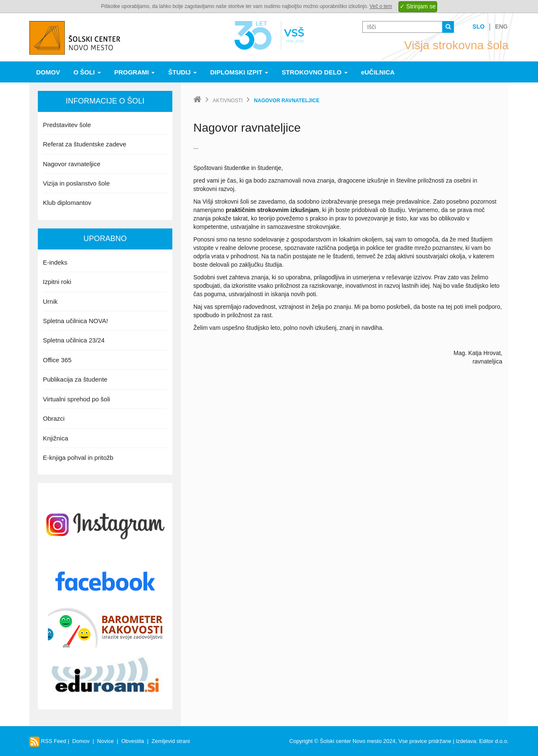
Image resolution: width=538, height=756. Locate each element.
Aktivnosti (228, 101)
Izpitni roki (57, 282)
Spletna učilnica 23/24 (74, 340)
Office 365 (57, 360)
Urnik (50, 301)
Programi (135, 72)
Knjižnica (55, 438)
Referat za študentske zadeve (84, 144)
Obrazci (54, 418)
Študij (182, 72)
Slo (479, 27)
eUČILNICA (378, 72)
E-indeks (55, 262)
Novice (105, 741)
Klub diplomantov (67, 203)
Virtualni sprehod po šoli (76, 399)
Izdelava (466, 741)
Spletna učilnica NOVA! (75, 321)
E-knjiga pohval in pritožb (78, 458)
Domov (48, 72)
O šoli (87, 72)
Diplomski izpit (239, 72)
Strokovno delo (315, 72)
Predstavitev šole (67, 125)
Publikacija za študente (75, 379)
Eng (501, 27)
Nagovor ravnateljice (72, 164)
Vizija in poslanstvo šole (76, 183)
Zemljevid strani (171, 741)
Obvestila (132, 741)
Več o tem (381, 6)
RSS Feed (48, 741)
